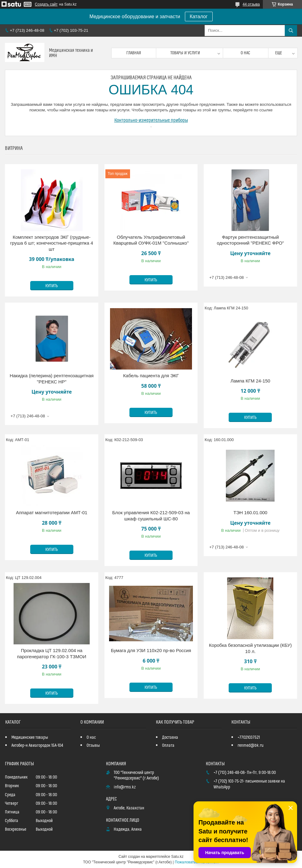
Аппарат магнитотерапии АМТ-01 (52, 513)
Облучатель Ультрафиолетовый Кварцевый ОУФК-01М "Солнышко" (151, 240)
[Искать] (291, 31)
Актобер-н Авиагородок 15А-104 (37, 746)
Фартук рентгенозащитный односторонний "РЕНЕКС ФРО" (250, 240)
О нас (245, 53)
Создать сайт (46, 4)
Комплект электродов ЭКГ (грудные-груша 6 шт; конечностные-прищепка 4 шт (52, 243)
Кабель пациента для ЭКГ (151, 376)
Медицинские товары (30, 738)
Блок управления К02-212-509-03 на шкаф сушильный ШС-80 (151, 516)
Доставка (170, 738)
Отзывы (93, 746)
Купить (52, 286)
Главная (134, 53)
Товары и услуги (185, 53)
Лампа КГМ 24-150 (250, 381)
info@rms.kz (125, 787)
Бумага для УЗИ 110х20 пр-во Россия (151, 650)
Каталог (199, 17)
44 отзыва (251, 4)
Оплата (168, 746)
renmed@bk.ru (251, 746)
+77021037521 (249, 738)
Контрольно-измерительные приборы (151, 120)
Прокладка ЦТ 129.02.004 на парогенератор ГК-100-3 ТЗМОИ (52, 653)
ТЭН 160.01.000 (250, 513)
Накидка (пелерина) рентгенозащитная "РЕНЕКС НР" (51, 379)
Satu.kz (177, 857)
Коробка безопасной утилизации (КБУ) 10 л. (250, 648)
